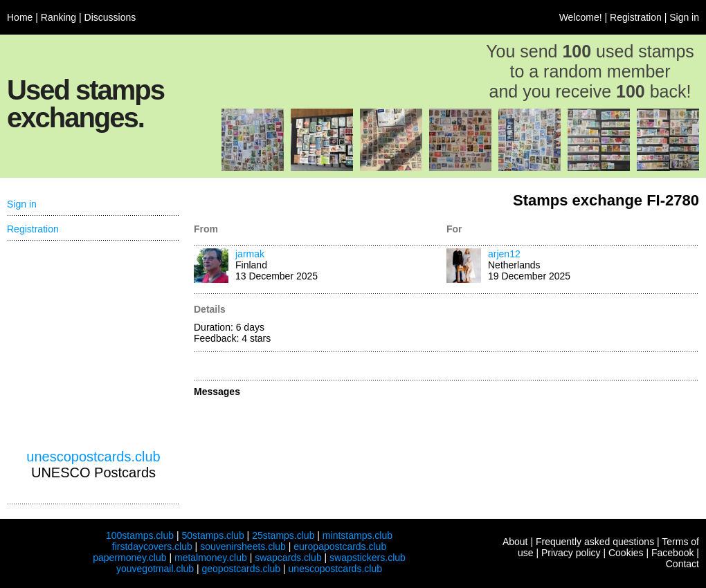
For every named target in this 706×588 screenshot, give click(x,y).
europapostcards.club (340, 546)
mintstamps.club (357, 535)
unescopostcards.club (93, 457)
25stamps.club (283, 535)
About (515, 542)
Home (20, 17)
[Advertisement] (93, 345)
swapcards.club (288, 558)
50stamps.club (212, 535)
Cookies (626, 553)
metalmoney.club (211, 558)
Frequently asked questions (595, 542)
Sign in (684, 17)
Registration (636, 17)
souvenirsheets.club (243, 546)
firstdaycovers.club (152, 546)
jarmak (250, 254)
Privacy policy (571, 553)
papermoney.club (129, 558)
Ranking (58, 17)
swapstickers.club (368, 558)
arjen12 (504, 254)
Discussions (110, 17)
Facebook (672, 553)
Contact (682, 564)
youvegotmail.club (155, 569)
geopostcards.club (242, 569)
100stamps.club (140, 535)
